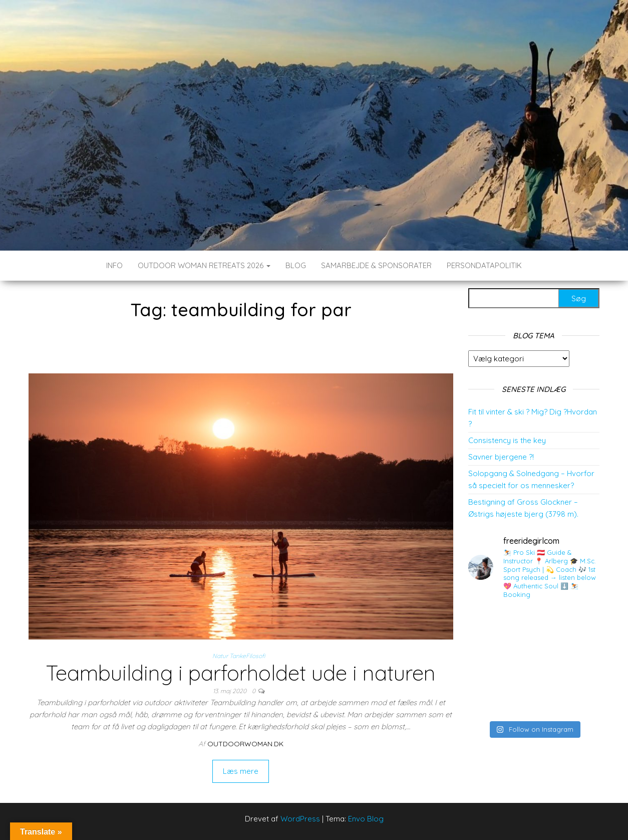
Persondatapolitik (484, 265)
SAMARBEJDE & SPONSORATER (376, 265)
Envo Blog (366, 819)
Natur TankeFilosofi (239, 656)
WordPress (300, 819)
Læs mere (241, 771)
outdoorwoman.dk (245, 744)
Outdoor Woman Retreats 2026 (204, 265)
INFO (114, 265)
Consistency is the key (507, 440)
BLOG (296, 265)
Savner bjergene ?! (501, 457)
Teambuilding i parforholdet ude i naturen (241, 673)
